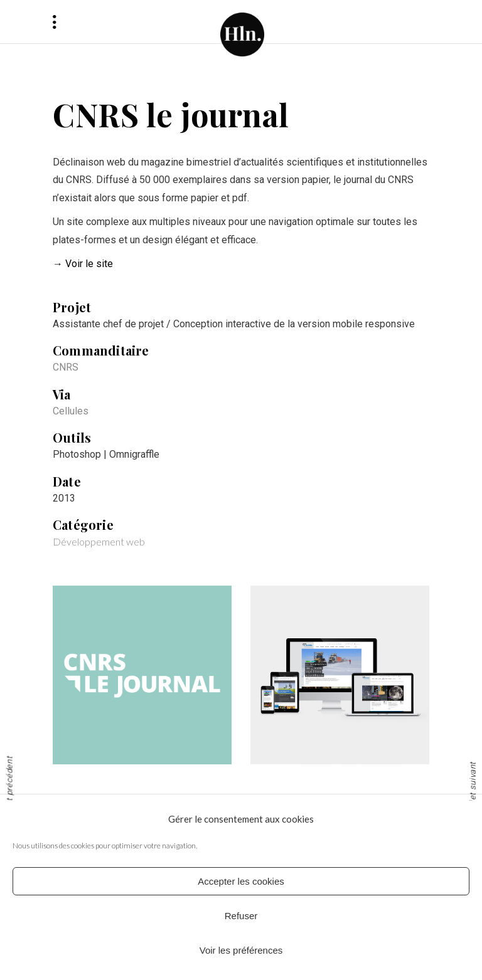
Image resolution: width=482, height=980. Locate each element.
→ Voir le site (83, 264)
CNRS (66, 367)
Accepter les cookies (241, 881)
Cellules (71, 411)
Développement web (99, 541)
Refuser (241, 916)
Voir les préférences (241, 950)
